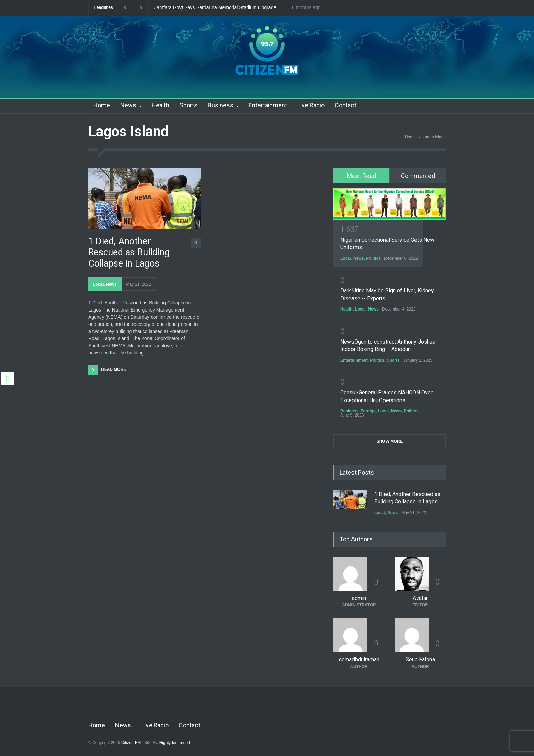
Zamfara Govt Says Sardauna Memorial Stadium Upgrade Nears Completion (215, 8)
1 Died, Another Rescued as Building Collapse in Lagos (129, 252)
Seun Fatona (420, 659)
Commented (418, 176)
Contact (345, 105)
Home (102, 105)
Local (98, 284)
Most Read (362, 176)
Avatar (420, 598)
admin (359, 598)
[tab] (362, 176)
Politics (373, 258)
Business (221, 105)
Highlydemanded (175, 743)
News (128, 105)
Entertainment (268, 105)
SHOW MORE (390, 441)
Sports (189, 105)
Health (160, 105)
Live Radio (311, 105)
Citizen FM (131, 743)
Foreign (368, 411)
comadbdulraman (359, 659)
